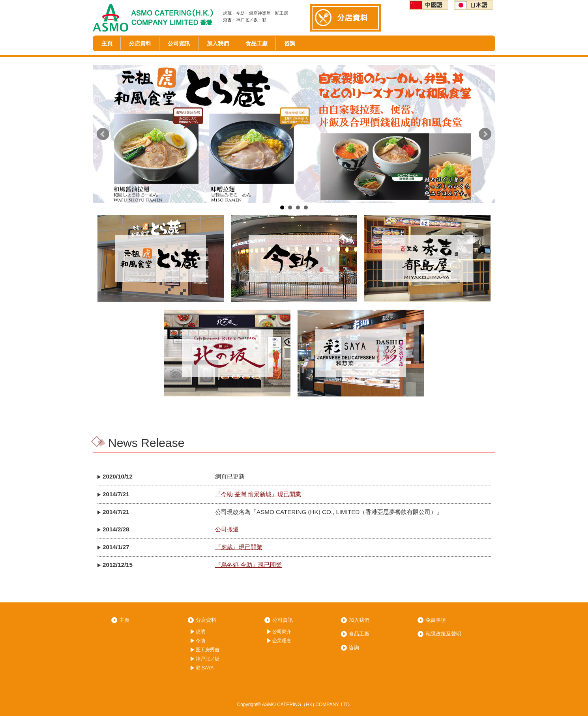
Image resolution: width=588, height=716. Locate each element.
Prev (103, 134)
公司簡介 (282, 632)
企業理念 (282, 641)
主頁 (107, 43)
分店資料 (140, 43)
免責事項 (436, 620)
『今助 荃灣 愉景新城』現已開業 (258, 494)
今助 (200, 641)
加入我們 (218, 43)
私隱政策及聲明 (443, 634)
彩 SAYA (205, 668)
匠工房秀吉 (208, 650)
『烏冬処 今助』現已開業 (248, 565)
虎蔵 (200, 632)
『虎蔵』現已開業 (239, 547)
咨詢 (290, 43)
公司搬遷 (227, 529)
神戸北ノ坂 (208, 659)
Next (485, 134)
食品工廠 (257, 43)
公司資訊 (179, 43)
